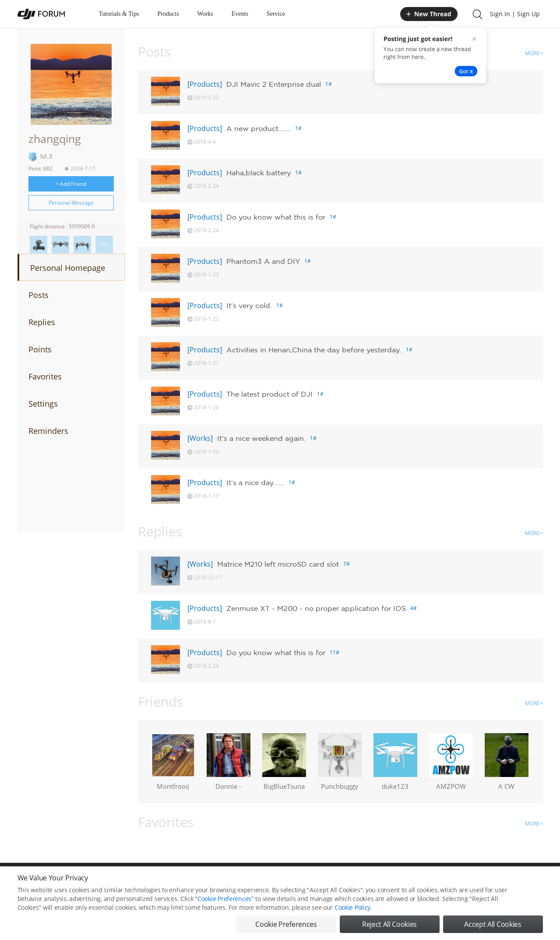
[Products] (205, 84)
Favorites (45, 376)
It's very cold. (249, 305)
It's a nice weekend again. (261, 438)
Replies (42, 322)
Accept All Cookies (493, 926)
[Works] (200, 438)
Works (205, 14)
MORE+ (534, 53)
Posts (39, 295)
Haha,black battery (259, 173)
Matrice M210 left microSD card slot (278, 564)
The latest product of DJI (269, 394)
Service (276, 14)
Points (40, 349)
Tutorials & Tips (119, 14)
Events (240, 14)
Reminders (48, 431)
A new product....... (259, 128)
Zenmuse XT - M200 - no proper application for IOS (316, 608)
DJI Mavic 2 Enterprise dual (274, 84)
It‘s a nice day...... (255, 482)
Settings (43, 404)
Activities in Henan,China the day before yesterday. (314, 350)
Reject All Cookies (389, 926)
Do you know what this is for (276, 217)
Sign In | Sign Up (515, 14)
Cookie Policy (352, 909)
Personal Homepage (68, 268)
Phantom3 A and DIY (263, 261)
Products (168, 14)
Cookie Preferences (224, 900)
